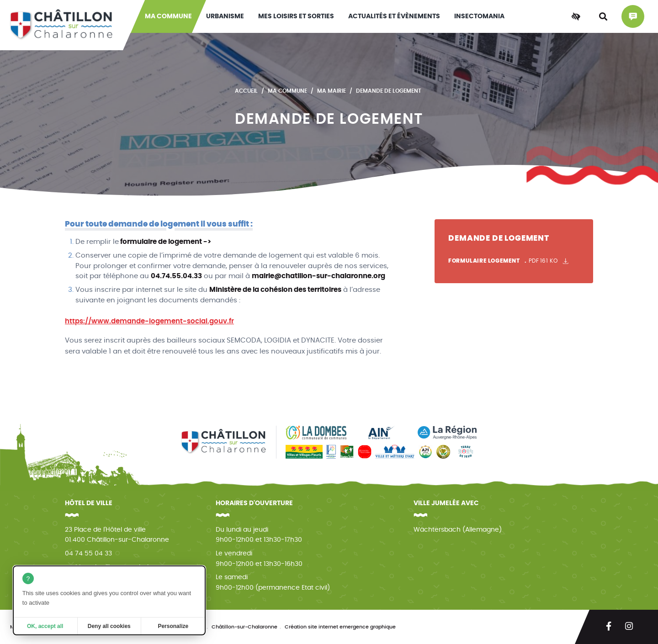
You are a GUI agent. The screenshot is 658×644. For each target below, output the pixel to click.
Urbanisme (225, 16)
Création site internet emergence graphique (340, 627)
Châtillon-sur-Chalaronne (244, 627)
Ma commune (168, 16)
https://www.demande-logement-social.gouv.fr (149, 321)
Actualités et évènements (394, 16)
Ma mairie (332, 91)
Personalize (173, 626)
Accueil (246, 91)
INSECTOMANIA (479, 16)
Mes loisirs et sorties (296, 16)
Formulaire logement (509, 261)
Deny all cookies (109, 626)
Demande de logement (389, 91)
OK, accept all (45, 626)
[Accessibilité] (576, 16)
